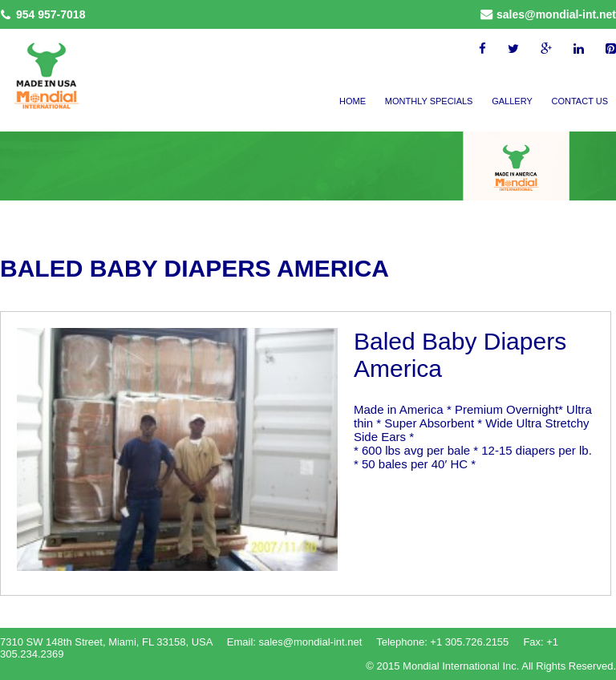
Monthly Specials (429, 101)
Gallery (512, 101)
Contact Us (580, 101)
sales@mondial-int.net (556, 14)
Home (353, 101)
